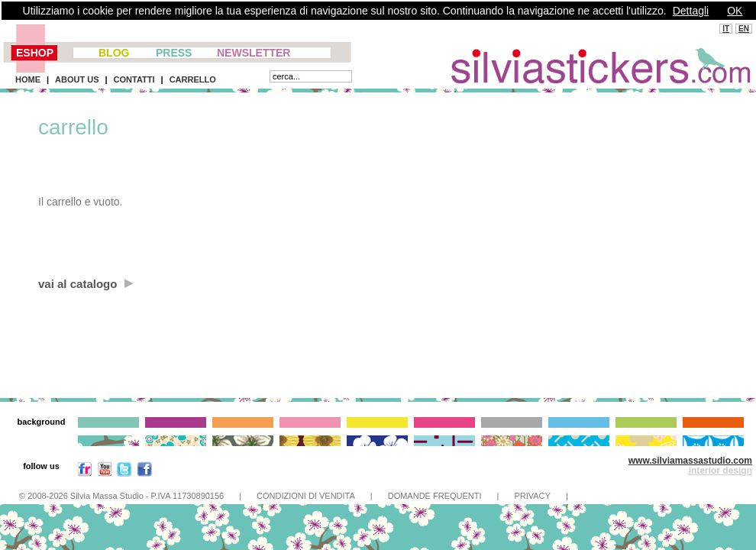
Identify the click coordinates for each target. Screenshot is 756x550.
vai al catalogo (86, 284)
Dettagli (691, 11)
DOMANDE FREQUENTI (435, 496)
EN (744, 29)
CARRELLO (193, 79)
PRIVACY (532, 496)
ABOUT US (77, 79)
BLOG (114, 53)
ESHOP (35, 53)
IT (726, 29)
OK (735, 11)
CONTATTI (134, 79)
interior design (720, 471)
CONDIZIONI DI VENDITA (306, 496)
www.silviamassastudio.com (690, 461)
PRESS (174, 53)
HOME (28, 79)
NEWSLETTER (254, 53)
